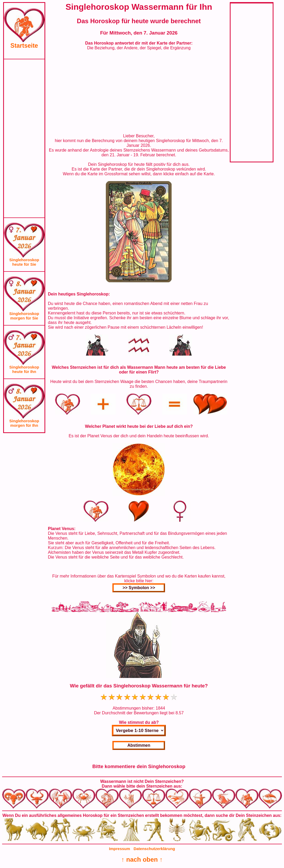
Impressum (119, 849)
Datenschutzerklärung (154, 849)
